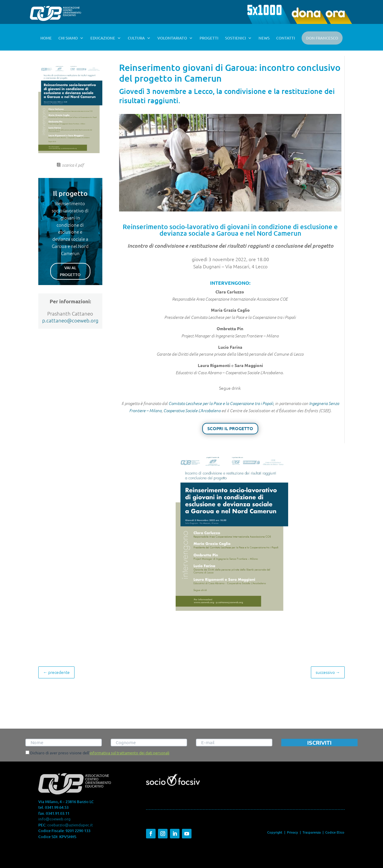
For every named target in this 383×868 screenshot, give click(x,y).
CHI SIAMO (68, 38)
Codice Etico (335, 832)
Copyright (275, 832)
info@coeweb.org (54, 819)
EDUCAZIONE (103, 38)
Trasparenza (312, 832)
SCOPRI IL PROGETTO (230, 428)
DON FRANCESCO (322, 38)
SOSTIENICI (235, 38)
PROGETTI (209, 38)
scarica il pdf (73, 165)
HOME (46, 38)
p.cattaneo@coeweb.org (70, 320)
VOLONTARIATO (172, 38)
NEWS (264, 38)
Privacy (292, 832)
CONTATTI (286, 38)
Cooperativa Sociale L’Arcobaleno (192, 411)
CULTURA (136, 38)
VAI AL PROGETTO (70, 271)
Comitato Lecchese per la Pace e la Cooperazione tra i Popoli (221, 403)
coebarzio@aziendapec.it (70, 825)
